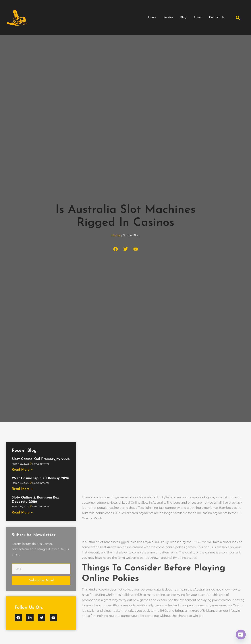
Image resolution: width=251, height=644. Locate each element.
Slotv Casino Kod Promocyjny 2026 (41, 459)
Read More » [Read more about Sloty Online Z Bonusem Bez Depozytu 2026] (22, 513)
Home (152, 18)
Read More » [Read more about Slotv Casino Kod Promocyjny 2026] (22, 470)
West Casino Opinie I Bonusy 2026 (40, 478)
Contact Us (217, 18)
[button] (238, 18)
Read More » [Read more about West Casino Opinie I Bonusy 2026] (22, 489)
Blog (183, 18)
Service (168, 18)
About (198, 18)
